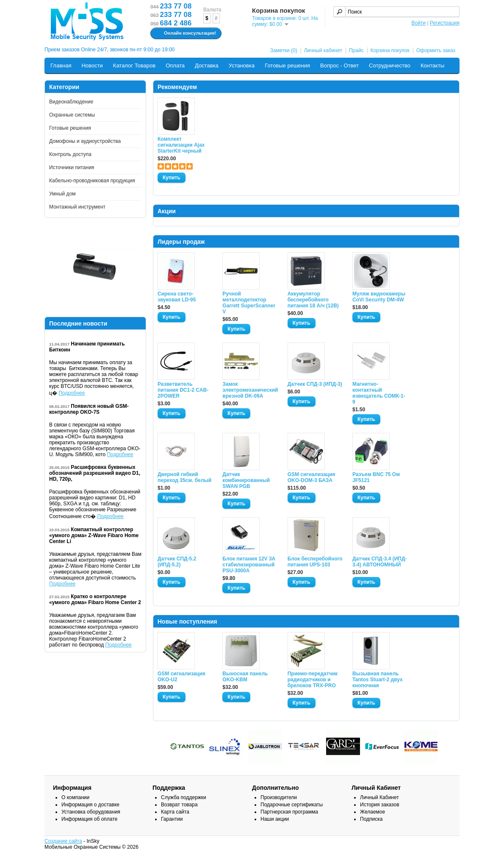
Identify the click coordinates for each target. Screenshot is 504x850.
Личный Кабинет (379, 797)
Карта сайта (175, 812)
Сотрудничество (390, 65)
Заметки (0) (284, 50)
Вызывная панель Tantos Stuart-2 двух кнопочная (378, 680)
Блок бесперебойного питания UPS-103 (315, 562)
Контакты (432, 65)
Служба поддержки (184, 797)
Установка (242, 65)
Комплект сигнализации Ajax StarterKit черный (181, 145)
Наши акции (275, 819)
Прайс (356, 50)
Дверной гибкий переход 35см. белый (184, 477)
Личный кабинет (323, 50)
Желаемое (372, 812)
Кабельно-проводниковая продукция (92, 181)
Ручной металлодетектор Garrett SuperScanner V (249, 303)
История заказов (380, 805)
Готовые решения (287, 65)
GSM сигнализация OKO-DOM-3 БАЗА (312, 477)
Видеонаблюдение (71, 102)
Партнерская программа (289, 812)
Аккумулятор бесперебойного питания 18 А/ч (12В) (313, 300)
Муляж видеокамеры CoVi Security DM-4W (379, 297)
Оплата (175, 65)
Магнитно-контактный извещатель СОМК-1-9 (379, 393)
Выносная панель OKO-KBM (245, 677)
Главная (61, 65)
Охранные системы (72, 115)
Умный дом (62, 194)
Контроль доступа (70, 154)
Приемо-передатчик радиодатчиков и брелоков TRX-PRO (313, 680)
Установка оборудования (91, 812)
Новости (92, 65)
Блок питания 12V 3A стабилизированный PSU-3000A (249, 565)
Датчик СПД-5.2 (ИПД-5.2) (177, 562)
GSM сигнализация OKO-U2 (181, 677)
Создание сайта (63, 841)
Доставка (207, 65)
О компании (75, 797)
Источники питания (72, 167)
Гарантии (172, 819)
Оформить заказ (436, 50)
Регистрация (445, 23)
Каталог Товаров (134, 65)
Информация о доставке (90, 805)
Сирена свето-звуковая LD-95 (177, 297)
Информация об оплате (89, 819)
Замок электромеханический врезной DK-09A (250, 390)
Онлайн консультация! (185, 33)
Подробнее (72, 393)
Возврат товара (179, 805)
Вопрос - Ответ (339, 65)
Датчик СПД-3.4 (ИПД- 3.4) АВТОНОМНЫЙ (379, 562)
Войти (418, 23)
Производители (279, 797)
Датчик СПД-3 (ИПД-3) (315, 384)
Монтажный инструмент (77, 207)
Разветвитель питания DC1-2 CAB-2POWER (183, 390)
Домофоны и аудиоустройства (85, 141)
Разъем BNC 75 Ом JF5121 (376, 477)
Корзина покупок (390, 50)
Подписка (371, 819)
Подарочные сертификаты (292, 805)
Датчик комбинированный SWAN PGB (246, 480)
